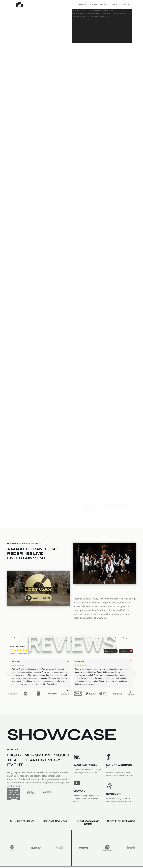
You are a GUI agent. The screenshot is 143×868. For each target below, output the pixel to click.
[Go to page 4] (76, 691)
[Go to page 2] (72, 691)
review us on (125, 651)
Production (93, 5)
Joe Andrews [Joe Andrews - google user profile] (16, 662)
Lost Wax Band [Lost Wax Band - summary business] (17, 647)
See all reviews (111, 651)
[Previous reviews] (9, 674)
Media (103, 5)
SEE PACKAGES (22, 510)
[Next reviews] (134, 674)
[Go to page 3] (74, 691)
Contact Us (125, 5)
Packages (83, 5)
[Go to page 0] (68, 691)
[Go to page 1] (69, 691)
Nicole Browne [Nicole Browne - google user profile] (79, 662)
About (113, 5)
